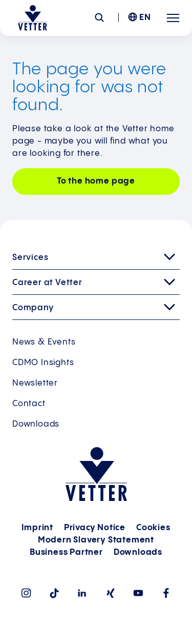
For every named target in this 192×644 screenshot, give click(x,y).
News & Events (44, 342)
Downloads (36, 424)
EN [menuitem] (145, 18)
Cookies (153, 528)
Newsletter (35, 383)
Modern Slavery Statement (96, 540)
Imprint (37, 528)
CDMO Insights (43, 363)
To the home (96, 181)
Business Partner (66, 552)
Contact (29, 404)
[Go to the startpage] (33, 18)
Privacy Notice (95, 528)
